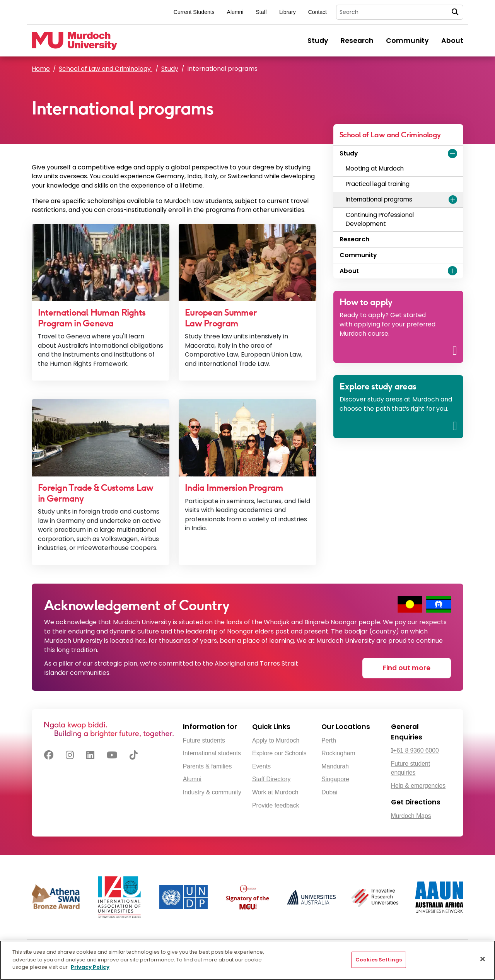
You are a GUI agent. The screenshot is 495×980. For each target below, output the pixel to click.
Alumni (235, 12)
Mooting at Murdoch (375, 168)
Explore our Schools (279, 753)
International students (212, 753)
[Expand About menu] (452, 271)
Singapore (335, 779)
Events (261, 766)
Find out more (407, 668)
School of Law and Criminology (106, 69)
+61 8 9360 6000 (416, 750)
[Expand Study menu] (452, 154)
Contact (317, 12)
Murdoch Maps (411, 816)
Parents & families (207, 766)
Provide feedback (276, 805)
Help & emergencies (418, 786)
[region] (247, 960)
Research (357, 41)
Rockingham (338, 753)
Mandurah (335, 766)
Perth (329, 740)
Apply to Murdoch (276, 740)
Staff (261, 12)
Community (407, 41)
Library (288, 12)
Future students (204, 740)
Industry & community (212, 792)
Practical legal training (378, 184)
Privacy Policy (90, 967)
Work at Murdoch (275, 792)
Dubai (329, 792)
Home (41, 69)
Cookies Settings (379, 960)
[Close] (483, 959)
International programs (379, 199)
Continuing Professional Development (380, 219)
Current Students (194, 12)
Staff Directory (271, 779)
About (452, 41)
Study (318, 41)
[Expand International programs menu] (453, 200)
